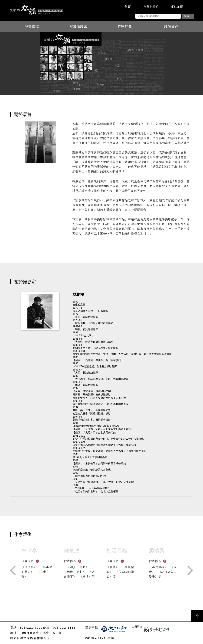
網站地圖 (177, 7)
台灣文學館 (151, 7)
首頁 (128, 7)
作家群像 (125, 26)
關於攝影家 (78, 26)
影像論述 (171, 26)
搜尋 (187, 16)
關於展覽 (32, 26)
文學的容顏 (36, 11)
